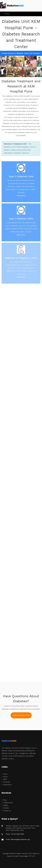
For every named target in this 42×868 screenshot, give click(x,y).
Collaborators (7, 803)
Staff (4, 779)
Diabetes (14, 6)
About (5, 777)
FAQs (4, 800)
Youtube (5, 808)
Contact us (6, 811)
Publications (7, 785)
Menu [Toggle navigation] (6, 14)
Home (4, 774)
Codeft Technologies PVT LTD (24, 856)
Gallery (5, 805)
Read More (21, 197)
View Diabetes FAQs (21, 715)
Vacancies (6, 782)
